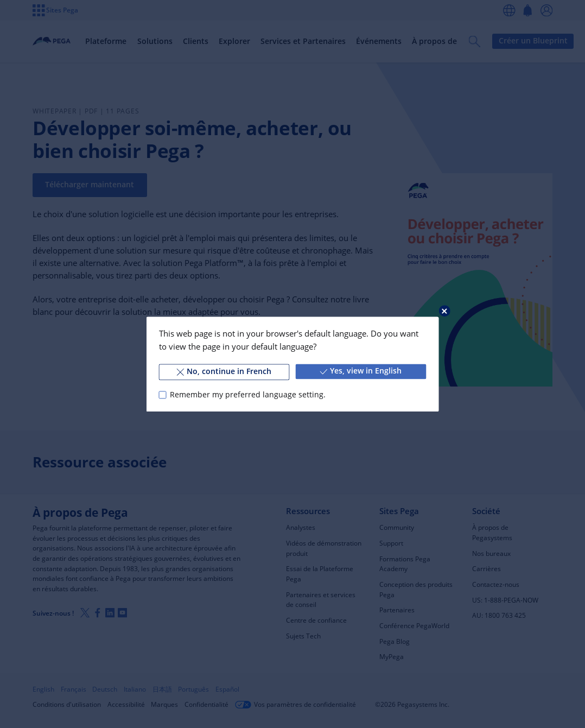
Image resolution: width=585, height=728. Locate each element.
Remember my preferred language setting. (248, 395)
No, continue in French (224, 371)
